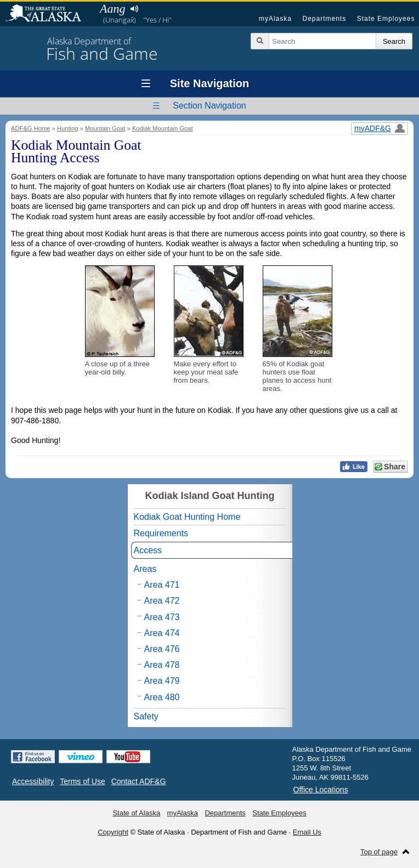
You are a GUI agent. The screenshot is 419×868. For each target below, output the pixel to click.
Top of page (379, 852)
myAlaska (275, 19)
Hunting (68, 128)
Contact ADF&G (139, 781)
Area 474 (162, 633)
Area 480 (162, 697)
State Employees (386, 19)
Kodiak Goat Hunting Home (187, 517)
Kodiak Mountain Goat (163, 128)
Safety (146, 716)
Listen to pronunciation (134, 9)
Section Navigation (209, 106)
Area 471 (162, 585)
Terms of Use (82, 781)
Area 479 (162, 681)
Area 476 (162, 649)
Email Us (307, 832)
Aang (112, 8)
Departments (324, 19)
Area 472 (162, 601)
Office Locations (321, 790)
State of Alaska (49, 14)
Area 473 (162, 617)
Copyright (113, 832)
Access (148, 550)
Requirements (161, 533)
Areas (145, 569)
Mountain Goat (105, 128)
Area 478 (162, 665)
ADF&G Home (31, 128)
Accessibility (33, 781)
